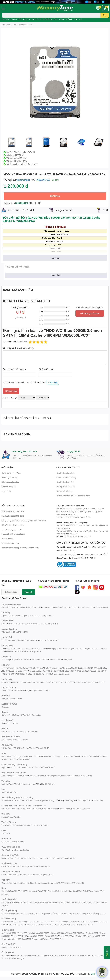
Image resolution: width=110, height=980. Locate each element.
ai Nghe (52, 784)
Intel (3, 833)
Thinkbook (13, 690)
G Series (42, 640)
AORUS (26, 632)
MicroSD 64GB (102, 668)
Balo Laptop (36, 715)
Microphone (29, 825)
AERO (19, 632)
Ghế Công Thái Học (84, 800)
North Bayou (76, 809)
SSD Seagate (33, 939)
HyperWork (44, 800)
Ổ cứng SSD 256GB (74, 933)
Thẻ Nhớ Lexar (64, 668)
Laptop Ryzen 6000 (46, 616)
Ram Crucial (73, 891)
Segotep (41, 858)
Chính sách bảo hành (65, 482)
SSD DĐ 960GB (54, 925)
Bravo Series (27, 682)
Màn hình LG (68, 883)
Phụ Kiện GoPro (85, 902)
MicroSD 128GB (8, 671)
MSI (22, 732)
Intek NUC (5, 732)
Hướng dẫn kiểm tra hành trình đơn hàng (73, 496)
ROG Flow (10, 651)
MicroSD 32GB (89, 668)
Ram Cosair (63, 891)
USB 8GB (65, 756)
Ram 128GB (52, 891)
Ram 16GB (23, 891)
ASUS (13, 732)
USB (76, 19)
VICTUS (27, 660)
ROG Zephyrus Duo (87, 648)
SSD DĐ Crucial (7, 922)
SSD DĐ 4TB (89, 925)
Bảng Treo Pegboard (50, 809)
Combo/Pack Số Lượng (61, 674)
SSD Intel (13, 939)
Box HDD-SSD (23, 902)
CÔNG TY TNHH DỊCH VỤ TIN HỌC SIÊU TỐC (82, 551)
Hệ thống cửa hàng (9, 477)
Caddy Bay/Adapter (9, 902)
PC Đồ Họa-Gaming (21, 748)
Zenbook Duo (19, 648)
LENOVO (14, 723)
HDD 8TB (58, 955)
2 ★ (41, 320)
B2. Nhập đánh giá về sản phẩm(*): (19, 348)
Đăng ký (28, 592)
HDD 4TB (41, 955)
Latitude (21, 640)
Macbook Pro (17, 699)
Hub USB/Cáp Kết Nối (38, 902)
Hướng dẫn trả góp (64, 491)
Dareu (48, 776)
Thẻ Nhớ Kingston (51, 668)
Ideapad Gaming (37, 690)
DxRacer (24, 800)
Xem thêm (55, 258)
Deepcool (19, 858)
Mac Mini (34, 732)
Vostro (36, 640)
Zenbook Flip (30, 648)
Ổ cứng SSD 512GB (19, 936)
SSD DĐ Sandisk (47, 922)
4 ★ (41, 311)
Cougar (53, 800)
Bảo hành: (13, 516)
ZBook (45, 660)
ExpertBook (37, 651)
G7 (14, 632)
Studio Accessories (41, 825)
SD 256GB (92, 671)
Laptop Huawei (102, 607)
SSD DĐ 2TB (77, 925)
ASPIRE (22, 624)
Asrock (27, 732)
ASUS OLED (36, 19)
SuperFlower (38, 866)
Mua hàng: (13, 511)
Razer (11, 768)
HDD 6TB (50, 955)
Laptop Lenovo (78, 607)
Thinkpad (21, 690)
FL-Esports (40, 776)
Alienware (51, 640)
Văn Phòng (6, 640)
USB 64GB (94, 756)
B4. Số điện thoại (46, 369)
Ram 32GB (33, 891)
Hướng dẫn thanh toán (66, 487)
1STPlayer (32, 858)
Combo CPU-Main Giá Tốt (40, 748)
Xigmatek (11, 858)
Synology (5, 947)
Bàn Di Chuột (50, 768)
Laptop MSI (14, 607)
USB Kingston (18, 756)
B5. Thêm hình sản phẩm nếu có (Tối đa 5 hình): (31, 382)
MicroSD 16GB (77, 668)
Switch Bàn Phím (71, 776)
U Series (5, 632)
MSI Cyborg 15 (24, 19)
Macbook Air (6, 699)
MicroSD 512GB (35, 671)
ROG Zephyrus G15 (71, 648)
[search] (105, 15)
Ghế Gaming (98, 800)
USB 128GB (104, 756)
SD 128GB (83, 671)
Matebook (5, 707)
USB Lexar (28, 756)
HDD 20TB (96, 955)
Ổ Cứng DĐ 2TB (59, 914)
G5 (10, 632)
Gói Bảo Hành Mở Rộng (10, 715)
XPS (57, 640)
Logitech (5, 768)
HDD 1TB (16, 955)
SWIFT (4, 624)
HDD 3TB (33, 955)
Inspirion (29, 640)
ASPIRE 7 (30, 624)
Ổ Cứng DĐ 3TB (72, 914)
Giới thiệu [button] (7, 467)
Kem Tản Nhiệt (72, 902)
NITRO (38, 624)
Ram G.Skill (83, 891)
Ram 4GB (5, 891)
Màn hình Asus (7, 883)
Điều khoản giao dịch (10, 482)
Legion (47, 690)
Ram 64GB (42, 891)
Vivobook (28, 651)
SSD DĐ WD (35, 922)
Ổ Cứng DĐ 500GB (30, 914)
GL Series (46, 682)
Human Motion (64, 809)
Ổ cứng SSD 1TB (51, 936)
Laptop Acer (47, 607)
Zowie (37, 768)
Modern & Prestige (85, 682)
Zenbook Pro (41, 648)
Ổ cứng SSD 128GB (25, 933)
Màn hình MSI (79, 883)
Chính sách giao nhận (65, 473)
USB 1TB (27, 759)
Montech (54, 858)
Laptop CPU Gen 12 (30, 616)
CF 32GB (20, 674)
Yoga (28, 690)
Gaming (14, 640)
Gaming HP (67, 660)
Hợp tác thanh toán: (20, 548)
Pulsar (31, 768)
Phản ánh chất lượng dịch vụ (13, 534)
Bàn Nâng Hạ (71, 800)
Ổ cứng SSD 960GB (36, 936)
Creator (103, 682)
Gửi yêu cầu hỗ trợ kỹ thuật (13, 525)
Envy (13, 660)
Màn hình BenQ (44, 883)
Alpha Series (6, 682)
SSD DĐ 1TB (66, 925)
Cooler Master (34, 800)
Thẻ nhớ (69, 19)
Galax (60, 858)
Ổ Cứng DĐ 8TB (100, 914)
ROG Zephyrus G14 (55, 648)
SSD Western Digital (47, 939)
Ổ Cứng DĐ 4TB (86, 914)
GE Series (64, 682)
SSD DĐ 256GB (14, 925)
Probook (52, 660)
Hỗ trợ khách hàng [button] (13, 506)
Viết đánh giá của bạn (90, 313)
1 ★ (41, 324)
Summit (96, 682)
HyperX (24, 768)
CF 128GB (38, 674)
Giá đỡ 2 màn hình (23, 809)
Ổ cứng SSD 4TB (80, 936)
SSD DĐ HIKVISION (77, 922)
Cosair (4, 858)
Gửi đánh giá (11, 391)
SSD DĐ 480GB (27, 925)
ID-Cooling (32, 875)
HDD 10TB (67, 955)
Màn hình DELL (20, 883)
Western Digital (23, 180)
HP (3, 723)
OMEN (59, 660)
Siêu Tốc (95, 974)
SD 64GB (74, 671)
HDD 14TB (86, 955)
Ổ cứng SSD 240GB (42, 933)
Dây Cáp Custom (85, 776)
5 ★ (41, 307)
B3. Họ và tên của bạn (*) (14, 369)
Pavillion (19, 660)
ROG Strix (19, 651)
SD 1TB (4, 674)
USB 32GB (84, 756)
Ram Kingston (94, 891)
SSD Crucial (22, 939)
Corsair (18, 768)
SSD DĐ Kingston (61, 922)
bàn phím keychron (9, 19)
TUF (3, 648)
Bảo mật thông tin (9, 487)
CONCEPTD (13, 624)
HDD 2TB (24, 955)
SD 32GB (66, 671)
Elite (33, 660)
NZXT (74, 858)
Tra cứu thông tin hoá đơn (12, 529)
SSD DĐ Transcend (93, 922)
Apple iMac (24, 740)
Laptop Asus (57, 607)
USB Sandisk (6, 756)
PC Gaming (47, 19)
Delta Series (17, 682)
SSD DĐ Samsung (22, 922)
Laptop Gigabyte (25, 607)
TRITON (55, 624)
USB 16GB (75, 756)
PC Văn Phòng (7, 748)
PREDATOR (46, 624)
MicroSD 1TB (47, 671)
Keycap (61, 776)
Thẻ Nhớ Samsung (23, 668)
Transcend (18, 914)
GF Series (37, 682)
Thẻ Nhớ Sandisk (8, 668)
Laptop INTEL (90, 607)
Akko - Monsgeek (8, 776)
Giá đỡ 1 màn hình (8, 809)
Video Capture (7, 825)
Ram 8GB (14, 891)
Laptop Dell (67, 607)
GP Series (55, 682)
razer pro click (59, 19)
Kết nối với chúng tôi (87, 581)
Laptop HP (37, 607)
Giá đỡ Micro (36, 809)
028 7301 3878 (22, 203)
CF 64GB (29, 674)
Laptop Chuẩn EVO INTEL (11, 616)
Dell (42, 768)
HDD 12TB (77, 955)
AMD (8, 833)
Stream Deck (18, 825)
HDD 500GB (6, 955)
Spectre (39, 660)
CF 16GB (12, 674)
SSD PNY (59, 939)
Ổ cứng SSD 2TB (65, 936)
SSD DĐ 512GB (41, 925)
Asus (47, 858)
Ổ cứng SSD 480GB (91, 933)
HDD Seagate (19, 958)
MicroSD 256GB (22, 671)
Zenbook (9, 648)
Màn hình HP (31, 883)
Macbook (5, 607)
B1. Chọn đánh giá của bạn (15, 342)
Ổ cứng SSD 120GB (9, 933)
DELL (7, 723)
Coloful (22, 850)
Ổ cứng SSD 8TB (94, 936)
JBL (38, 784)
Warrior (4, 800)
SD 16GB (57, 671)
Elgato (17, 817)
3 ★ (41, 316)
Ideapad (4, 690)
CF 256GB (47, 674)
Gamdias (67, 858)
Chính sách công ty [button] (68, 467)
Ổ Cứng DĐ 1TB (45, 914)
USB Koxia (38, 756)
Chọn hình (53, 382)
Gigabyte (22, 842)
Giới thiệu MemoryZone (11, 473)
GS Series (73, 682)
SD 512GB (102, 671)
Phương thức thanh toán (53, 581)
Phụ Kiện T (45, 784)
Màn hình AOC (56, 883)
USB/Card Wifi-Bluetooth (56, 902)
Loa (81, 19)
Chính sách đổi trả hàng (66, 477)
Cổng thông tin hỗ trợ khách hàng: (24, 520)
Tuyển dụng (6, 491)
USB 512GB (17, 759)
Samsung (32, 784)
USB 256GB (7, 759)
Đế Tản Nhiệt (25, 715)
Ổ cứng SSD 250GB (58, 933)
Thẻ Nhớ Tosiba (37, 668)
